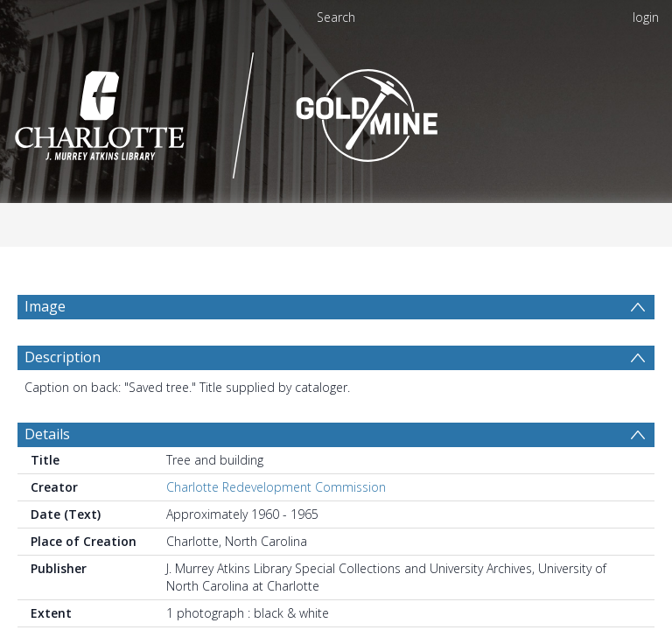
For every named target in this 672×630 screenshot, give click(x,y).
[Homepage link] (336, 115)
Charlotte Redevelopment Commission (276, 529)
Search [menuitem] (336, 17)
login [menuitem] (646, 17)
